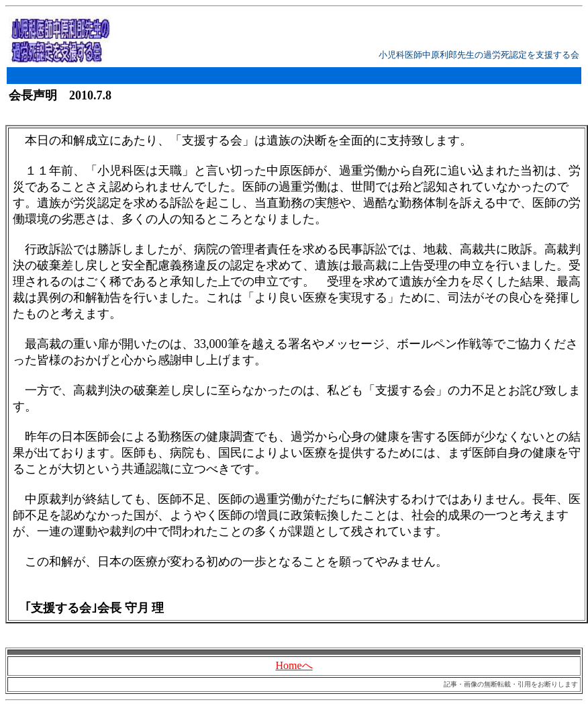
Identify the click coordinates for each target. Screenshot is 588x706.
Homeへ (294, 665)
